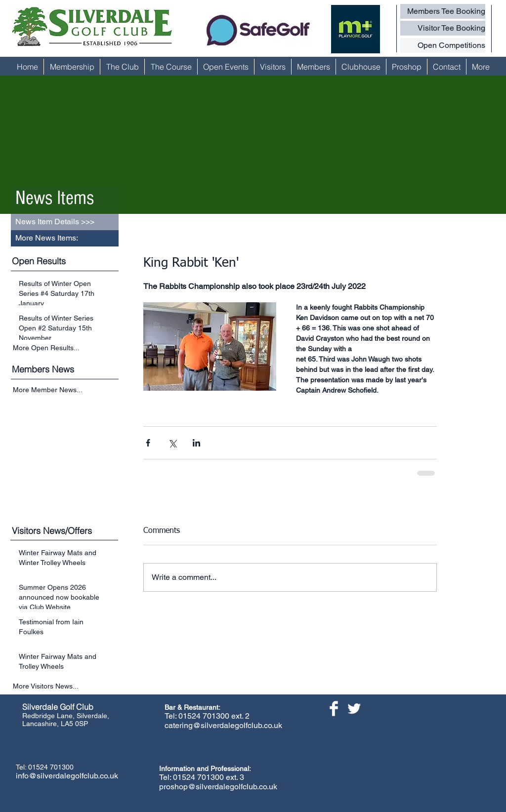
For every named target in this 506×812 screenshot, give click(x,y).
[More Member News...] (66, 390)
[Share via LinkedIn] (196, 443)
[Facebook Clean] (334, 709)
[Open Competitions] (443, 45)
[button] (65, 238)
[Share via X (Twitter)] (172, 443)
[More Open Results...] (66, 348)
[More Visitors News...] (66, 686)
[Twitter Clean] (354, 709)
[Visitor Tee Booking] (443, 28)
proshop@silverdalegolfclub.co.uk (218, 787)
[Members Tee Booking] (443, 11)
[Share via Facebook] (148, 443)
